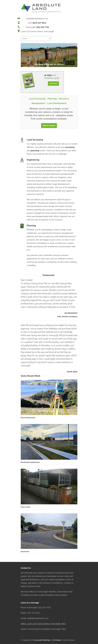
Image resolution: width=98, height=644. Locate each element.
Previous (67, 63)
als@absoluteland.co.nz (37, 19)
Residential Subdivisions (30, 462)
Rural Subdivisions (28, 418)
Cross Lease (26, 507)
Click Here (53, 84)
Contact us (68, 583)
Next (72, 63)
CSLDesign (57, 640)
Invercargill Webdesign (42, 640)
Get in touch (49, 125)
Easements (25, 552)
